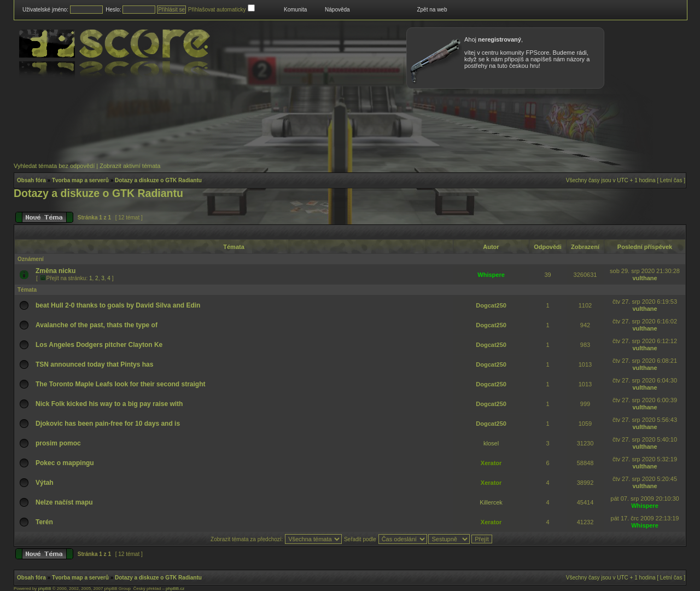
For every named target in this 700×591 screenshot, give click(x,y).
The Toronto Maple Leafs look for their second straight (120, 384)
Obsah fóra (31, 180)
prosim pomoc (58, 443)
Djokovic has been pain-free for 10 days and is (108, 424)
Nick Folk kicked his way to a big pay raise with (109, 404)
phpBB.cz (175, 589)
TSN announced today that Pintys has (94, 364)
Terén (44, 522)
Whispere (491, 275)
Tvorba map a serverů (80, 180)
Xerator (491, 463)
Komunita (295, 10)
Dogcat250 (491, 305)
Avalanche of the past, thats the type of (97, 325)
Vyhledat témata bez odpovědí (54, 166)
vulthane (644, 278)
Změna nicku (56, 271)
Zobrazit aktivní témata (130, 166)
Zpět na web (432, 10)
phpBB (44, 589)
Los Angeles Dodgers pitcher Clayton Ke (99, 345)
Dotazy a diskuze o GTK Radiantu (158, 180)
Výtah (45, 483)
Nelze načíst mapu (64, 502)
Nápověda (337, 10)
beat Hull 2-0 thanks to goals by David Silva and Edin (118, 305)
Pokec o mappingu (65, 463)
